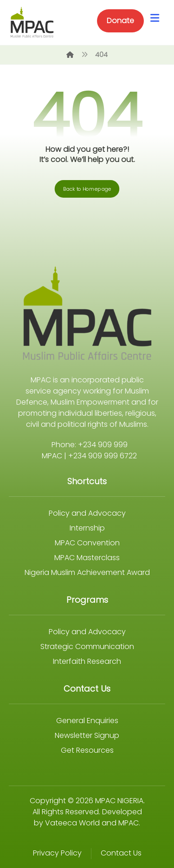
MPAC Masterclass (87, 558)
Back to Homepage (87, 189)
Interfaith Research (87, 661)
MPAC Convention (87, 543)
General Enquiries (87, 721)
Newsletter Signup (87, 735)
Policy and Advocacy (87, 513)
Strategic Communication (87, 646)
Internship (87, 528)
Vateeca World (72, 823)
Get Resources (87, 750)
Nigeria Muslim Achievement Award (87, 572)
